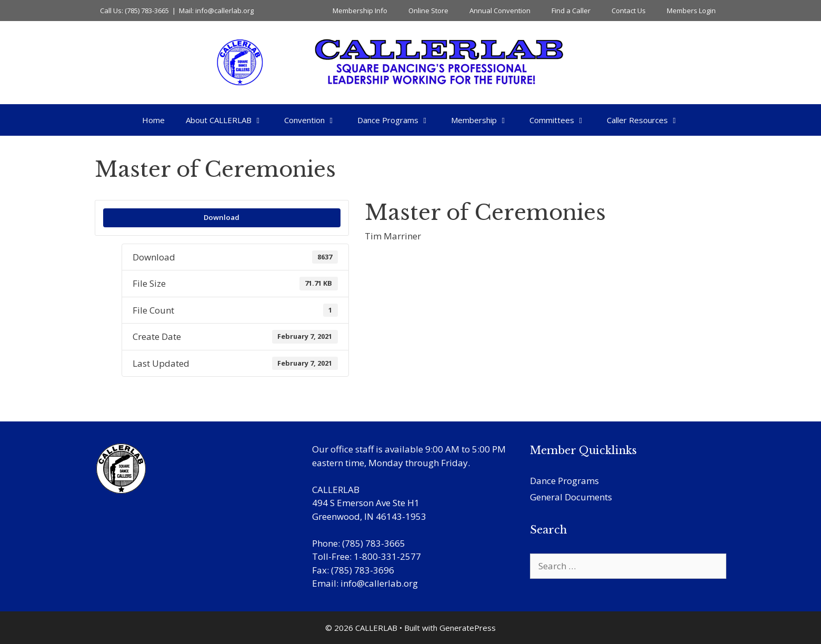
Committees (563, 120)
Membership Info (360, 11)
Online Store (428, 11)
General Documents (571, 497)
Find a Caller (571, 11)
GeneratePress (468, 628)
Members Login (691, 11)
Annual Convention (500, 11)
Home (153, 120)
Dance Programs (399, 120)
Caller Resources (648, 120)
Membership (485, 120)
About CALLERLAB (230, 120)
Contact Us (629, 11)
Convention (316, 120)
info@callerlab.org (379, 583)
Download (222, 217)
